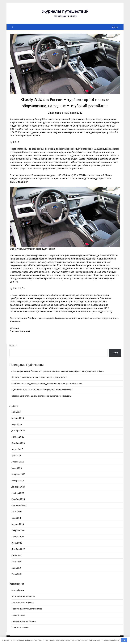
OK (124, 640)
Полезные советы (20, 627)
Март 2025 (17, 468)
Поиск (13, 346)
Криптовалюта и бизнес (23, 603)
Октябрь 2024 (18, 499)
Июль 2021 (16, 555)
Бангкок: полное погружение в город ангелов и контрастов (39, 377)
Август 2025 (17, 449)
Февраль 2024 (18, 530)
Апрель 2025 (18, 462)
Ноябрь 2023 (18, 537)
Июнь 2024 (17, 512)
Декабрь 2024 (18, 487)
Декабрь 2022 (18, 549)
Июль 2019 (17, 574)
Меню (115, 27)
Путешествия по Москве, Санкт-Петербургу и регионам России (42, 390)
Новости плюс (18, 615)
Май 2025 (16, 456)
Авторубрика (18, 590)
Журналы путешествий (65, 11)
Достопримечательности (23, 596)
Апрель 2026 (18, 418)
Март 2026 (17, 424)
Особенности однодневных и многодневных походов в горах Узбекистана (47, 383)
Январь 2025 (18, 480)
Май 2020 (16, 568)
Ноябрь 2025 (18, 437)
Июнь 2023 (17, 543)
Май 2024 (16, 518)
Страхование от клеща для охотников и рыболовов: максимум (41, 396)
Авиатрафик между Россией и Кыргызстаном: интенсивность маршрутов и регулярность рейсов (58, 371)
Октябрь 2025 (18, 443)
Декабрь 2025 (18, 431)
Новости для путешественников (27, 609)
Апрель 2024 (18, 524)
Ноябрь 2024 (18, 493)
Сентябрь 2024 (19, 505)
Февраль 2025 (18, 474)
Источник (15, 328)
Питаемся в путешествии (24, 621)
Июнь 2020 (17, 562)
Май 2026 (16, 412)
